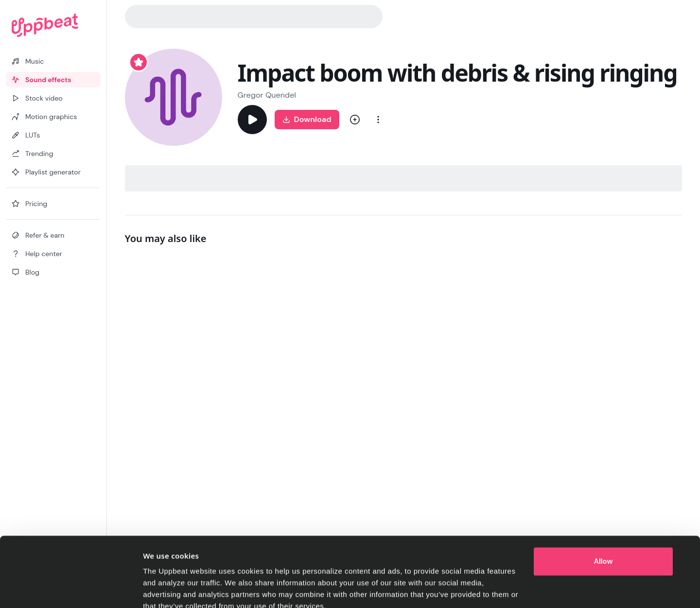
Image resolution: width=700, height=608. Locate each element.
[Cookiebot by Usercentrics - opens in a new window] (79, 589)
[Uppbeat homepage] (53, 25)
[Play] (252, 120)
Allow (604, 518)
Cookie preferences (177, 589)
